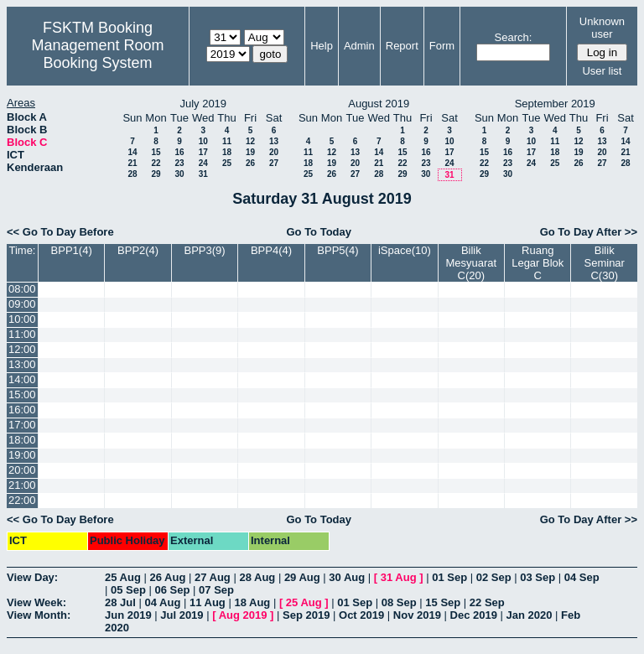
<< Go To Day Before (60, 232)
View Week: (36, 602)
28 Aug (257, 577)
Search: (514, 37)
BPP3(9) (204, 250)
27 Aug (213, 577)
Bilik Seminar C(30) (605, 263)
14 (132, 152)
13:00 (22, 364)
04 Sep (582, 577)
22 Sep (487, 602)
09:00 (22, 304)
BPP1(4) (72, 250)
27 (274, 163)
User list (602, 71)
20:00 (22, 470)
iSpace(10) (405, 250)
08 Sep (399, 602)
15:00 (22, 394)
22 (156, 163)
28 (132, 174)
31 (203, 174)
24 (203, 163)
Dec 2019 (474, 615)
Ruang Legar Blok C (538, 263)
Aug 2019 (243, 615)
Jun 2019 (128, 615)
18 (227, 152)
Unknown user (602, 28)
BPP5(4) (338, 250)
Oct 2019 (361, 615)
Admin (359, 46)
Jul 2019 (182, 615)
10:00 (22, 319)
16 (179, 152)
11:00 (22, 334)
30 (179, 174)
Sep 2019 (306, 615)
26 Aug (167, 577)
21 (132, 163)
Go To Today (319, 232)
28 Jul (120, 602)
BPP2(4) (138, 250)
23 (179, 163)
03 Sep (538, 577)
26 (250, 163)
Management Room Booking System (97, 54)
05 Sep (128, 590)
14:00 (22, 379)
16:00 (22, 410)
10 (203, 141)
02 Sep (494, 577)
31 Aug (399, 577)
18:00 (22, 440)
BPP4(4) (271, 250)
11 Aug (208, 602)
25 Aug (123, 577)
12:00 (22, 349)
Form (442, 46)
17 (203, 152)
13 (274, 141)
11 (227, 141)
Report (402, 46)
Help (322, 46)
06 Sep (173, 590)
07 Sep (216, 590)
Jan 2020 (530, 615)
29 (156, 174)
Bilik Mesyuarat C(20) (471, 263)
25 (227, 163)
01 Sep (449, 577)
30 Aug (347, 577)
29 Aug (302, 577)
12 (250, 141)
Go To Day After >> (589, 232)
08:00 (22, 289)
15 (156, 152)
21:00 (22, 485)
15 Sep (443, 602)
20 (274, 152)
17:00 (22, 425)
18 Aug (252, 602)
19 (250, 152)
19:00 (22, 455)
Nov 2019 (417, 615)
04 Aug (162, 602)
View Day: (32, 577)
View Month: (39, 615)
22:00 (22, 500)
